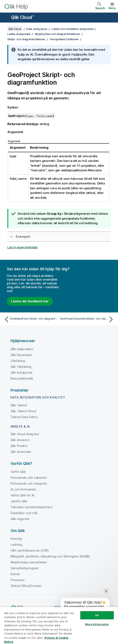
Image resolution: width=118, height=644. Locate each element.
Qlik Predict (19, 446)
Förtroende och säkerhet (29, 478)
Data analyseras (37, 29)
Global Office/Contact (26, 586)
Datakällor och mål (24, 513)
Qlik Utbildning (21, 367)
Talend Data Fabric (24, 417)
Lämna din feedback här (30, 301)
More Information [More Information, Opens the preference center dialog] (97, 624)
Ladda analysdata (19, 34)
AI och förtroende (23, 489)
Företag (16, 539)
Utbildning (18, 361)
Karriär (15, 574)
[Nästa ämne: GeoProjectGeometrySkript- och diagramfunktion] (87, 319)
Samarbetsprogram (25, 568)
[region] (59, 625)
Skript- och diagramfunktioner (26, 39)
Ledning (16, 545)
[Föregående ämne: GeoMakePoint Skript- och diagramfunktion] (31, 319)
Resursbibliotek (22, 378)
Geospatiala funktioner (64, 39)
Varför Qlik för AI (22, 495)
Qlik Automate (21, 452)
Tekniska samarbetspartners (32, 507)
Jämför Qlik (19, 501)
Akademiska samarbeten (29, 562)
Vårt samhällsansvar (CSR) (30, 550)
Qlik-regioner (20, 519)
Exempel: (23, 237)
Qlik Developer (21, 355)
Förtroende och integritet (29, 483)
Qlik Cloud (23, 17)
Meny (112, 8)
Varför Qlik (18, 472)
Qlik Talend (19, 405)
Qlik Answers (20, 440)
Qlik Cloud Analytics (25, 434)
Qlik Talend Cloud (23, 411)
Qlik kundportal (21, 373)
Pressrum (17, 580)
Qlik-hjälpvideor (22, 349)
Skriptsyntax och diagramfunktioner (58, 34)
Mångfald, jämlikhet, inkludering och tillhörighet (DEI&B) (50, 556)
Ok (97, 615)
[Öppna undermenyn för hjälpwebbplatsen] (6, 18)
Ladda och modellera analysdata (73, 29)
